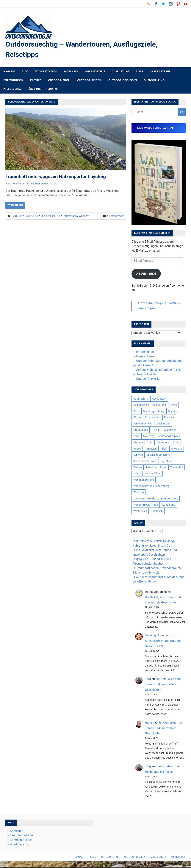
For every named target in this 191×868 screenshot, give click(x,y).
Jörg (55, 184)
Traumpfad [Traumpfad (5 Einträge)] (177, 468)
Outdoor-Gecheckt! (123, 81)
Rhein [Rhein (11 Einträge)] (164, 449)
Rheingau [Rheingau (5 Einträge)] (177, 449)
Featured (17, 217)
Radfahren (71, 72)
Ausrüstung (120, 72)
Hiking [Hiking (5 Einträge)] (155, 431)
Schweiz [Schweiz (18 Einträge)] (138, 456)
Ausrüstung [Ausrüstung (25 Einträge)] (159, 406)
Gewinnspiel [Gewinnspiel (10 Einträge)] (163, 424)
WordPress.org (19, 845)
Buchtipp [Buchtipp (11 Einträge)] (173, 412)
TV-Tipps (36, 81)
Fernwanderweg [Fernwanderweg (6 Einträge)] (143, 424)
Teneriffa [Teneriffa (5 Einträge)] (151, 468)
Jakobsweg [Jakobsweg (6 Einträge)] (170, 431)
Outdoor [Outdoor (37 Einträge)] (138, 443)
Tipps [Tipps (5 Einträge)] (163, 468)
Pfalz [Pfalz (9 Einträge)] (150, 443)
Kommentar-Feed (21, 841)
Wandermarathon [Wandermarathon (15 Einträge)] (144, 481)
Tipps (140, 72)
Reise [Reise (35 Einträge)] (176, 443)
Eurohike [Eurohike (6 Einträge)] (169, 418)
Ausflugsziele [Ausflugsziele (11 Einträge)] (141, 406)
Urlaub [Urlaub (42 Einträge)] (137, 474)
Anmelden (17, 832)
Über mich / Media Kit (43, 90)
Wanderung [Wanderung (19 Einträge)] (168, 505)
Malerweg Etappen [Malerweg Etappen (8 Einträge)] (169, 437)
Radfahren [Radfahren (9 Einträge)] (163, 443)
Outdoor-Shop (110, 858)
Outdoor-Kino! (155, 81)
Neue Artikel (31, 217)
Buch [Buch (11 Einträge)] (136, 412)
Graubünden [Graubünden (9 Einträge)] (141, 431)
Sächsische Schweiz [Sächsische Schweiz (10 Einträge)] (145, 462)
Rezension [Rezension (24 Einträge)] (151, 449)
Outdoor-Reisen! (89, 81)
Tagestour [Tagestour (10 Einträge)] (166, 462)
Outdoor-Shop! (59, 81)
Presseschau (12, 90)
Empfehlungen (13, 81)
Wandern (84, 217)
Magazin (9, 72)
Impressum (178, 858)
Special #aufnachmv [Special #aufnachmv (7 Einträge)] (158, 456)
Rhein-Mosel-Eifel (50, 217)
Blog (25, 72)
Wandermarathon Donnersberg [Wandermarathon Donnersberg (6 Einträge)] (151, 487)
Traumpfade (70, 217)
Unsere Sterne (160, 72)
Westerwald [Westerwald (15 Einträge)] (140, 512)
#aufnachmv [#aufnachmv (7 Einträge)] (141, 399)
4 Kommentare (115, 217)
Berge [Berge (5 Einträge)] (173, 406)
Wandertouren (46, 72)
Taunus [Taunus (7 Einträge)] (138, 468)
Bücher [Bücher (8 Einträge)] (137, 418)
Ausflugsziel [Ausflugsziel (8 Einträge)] (159, 399)
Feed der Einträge (21, 836)
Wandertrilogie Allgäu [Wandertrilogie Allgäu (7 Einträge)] (146, 505)
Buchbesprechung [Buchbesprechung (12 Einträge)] (154, 412)
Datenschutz (158, 858)
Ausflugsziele (95, 72)
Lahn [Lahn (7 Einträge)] (136, 437)
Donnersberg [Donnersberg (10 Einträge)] (153, 418)
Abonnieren (146, 274)
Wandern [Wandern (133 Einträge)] (139, 493)
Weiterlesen (15, 206)
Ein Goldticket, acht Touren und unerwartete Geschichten (163, 598)
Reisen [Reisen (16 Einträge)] (137, 449)
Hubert (149, 723)
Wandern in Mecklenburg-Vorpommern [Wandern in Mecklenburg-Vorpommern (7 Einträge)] (156, 499)
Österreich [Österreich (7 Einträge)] (157, 512)
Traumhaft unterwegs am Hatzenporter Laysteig (58, 177)
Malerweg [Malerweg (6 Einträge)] (149, 437)
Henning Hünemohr (158, 636)
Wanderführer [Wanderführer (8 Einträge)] (153, 474)
